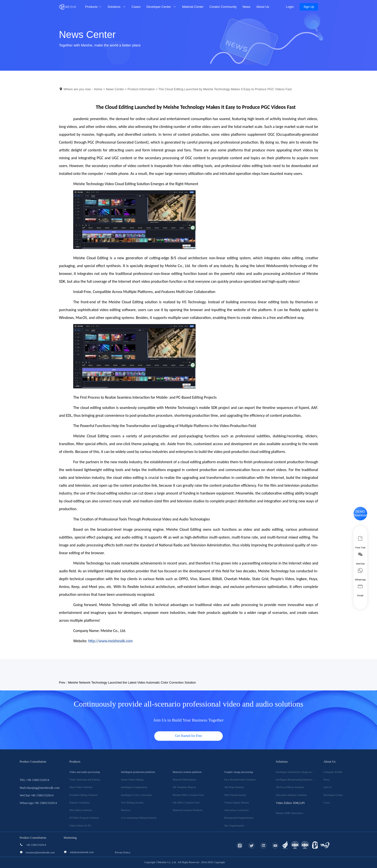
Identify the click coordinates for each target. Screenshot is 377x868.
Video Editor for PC (80, 825)
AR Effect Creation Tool (186, 802)
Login (289, 7)
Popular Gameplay (80, 802)
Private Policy (123, 852)
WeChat (360, 558)
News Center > (117, 89)
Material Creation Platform (188, 810)
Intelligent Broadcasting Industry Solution (299, 779)
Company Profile (333, 772)
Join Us (328, 787)
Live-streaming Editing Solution (139, 818)
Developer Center (333, 795)
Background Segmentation (239, 818)
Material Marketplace (184, 779)
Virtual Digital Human (237, 802)
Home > (100, 89)
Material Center (193, 7)
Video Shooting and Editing (85, 779)
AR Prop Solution (234, 787)
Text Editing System (132, 802)
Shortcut (126, 810)
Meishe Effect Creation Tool (188, 795)
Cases (136, 7)
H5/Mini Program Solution (84, 818)
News (247, 7)
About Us (263, 7)
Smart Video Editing (132, 779)
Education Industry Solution (291, 795)
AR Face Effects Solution (290, 787)
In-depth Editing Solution (83, 795)
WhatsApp (360, 574)
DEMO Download (360, 513)
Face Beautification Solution (240, 779)
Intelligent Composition (134, 787)
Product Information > (143, 89)
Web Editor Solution (81, 810)
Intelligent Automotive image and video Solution (303, 772)
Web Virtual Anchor (235, 795)
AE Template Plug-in (184, 787)
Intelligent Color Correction (136, 795)
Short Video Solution (81, 787)
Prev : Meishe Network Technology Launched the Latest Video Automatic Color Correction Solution (127, 682)
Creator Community (223, 7)
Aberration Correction (236, 810)
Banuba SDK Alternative (290, 813)
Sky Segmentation (234, 825)
